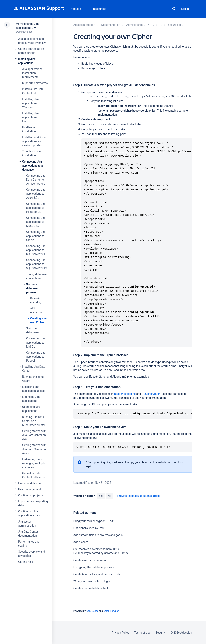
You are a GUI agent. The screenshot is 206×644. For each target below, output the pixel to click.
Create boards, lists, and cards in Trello (97, 574)
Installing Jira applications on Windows (32, 103)
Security (161, 633)
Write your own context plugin (92, 581)
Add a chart (81, 542)
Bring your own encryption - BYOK (94, 521)
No (110, 496)
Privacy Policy (120, 633)
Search (174, 9)
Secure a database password (32, 288)
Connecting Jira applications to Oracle (36, 236)
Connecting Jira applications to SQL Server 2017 (36, 250)
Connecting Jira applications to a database (32, 166)
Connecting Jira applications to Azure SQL (36, 194)
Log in (185, 9)
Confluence (92, 611)
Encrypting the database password (95, 567)
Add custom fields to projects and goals (98, 535)
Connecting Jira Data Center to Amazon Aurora (36, 180)
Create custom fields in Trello (91, 588)
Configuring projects (31, 495)
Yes (101, 496)
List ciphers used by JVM (89, 528)
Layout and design (29, 483)
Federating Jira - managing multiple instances (34, 463)
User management (29, 489)
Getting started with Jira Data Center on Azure (34, 449)
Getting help (26, 562)
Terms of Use (142, 633)
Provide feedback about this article (139, 496)
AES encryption (151, 394)
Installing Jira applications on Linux (32, 117)
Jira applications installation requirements (32, 73)
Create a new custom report (91, 560)
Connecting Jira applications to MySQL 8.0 (36, 222)
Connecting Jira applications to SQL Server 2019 (36, 264)
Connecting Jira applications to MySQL (36, 343)
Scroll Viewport (111, 611)
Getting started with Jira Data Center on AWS (34, 435)
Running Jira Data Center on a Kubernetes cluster (34, 421)
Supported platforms (35, 83)
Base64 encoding (125, 394)
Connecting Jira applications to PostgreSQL (36, 208)
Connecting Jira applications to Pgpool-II (36, 357)
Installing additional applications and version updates (34, 141)
